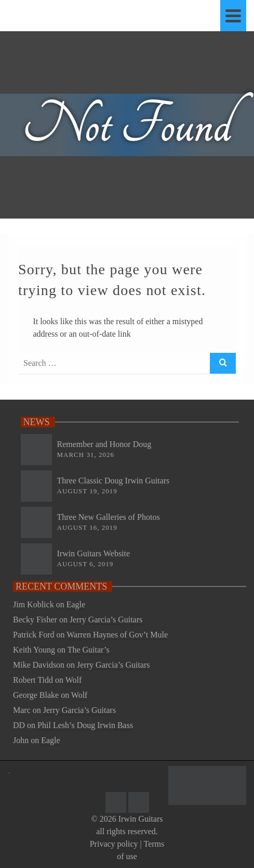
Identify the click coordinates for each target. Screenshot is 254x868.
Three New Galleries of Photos (109, 517)
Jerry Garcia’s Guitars (106, 620)
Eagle (76, 604)
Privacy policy (114, 844)
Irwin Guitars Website (94, 553)
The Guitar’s (89, 650)
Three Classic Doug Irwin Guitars (113, 481)
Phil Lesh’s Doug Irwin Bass (85, 725)
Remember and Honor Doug (104, 444)
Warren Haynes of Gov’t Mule (117, 635)
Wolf (74, 680)
